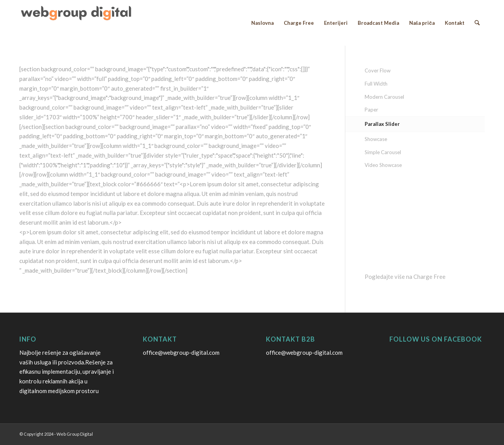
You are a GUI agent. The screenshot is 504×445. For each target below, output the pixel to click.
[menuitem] (262, 23)
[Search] (477, 23)
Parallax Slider (382, 124)
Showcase (376, 139)
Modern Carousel (384, 97)
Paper (371, 110)
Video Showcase (383, 165)
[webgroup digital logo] (77, 23)
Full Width (376, 84)
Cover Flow (378, 70)
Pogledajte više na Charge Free (405, 277)
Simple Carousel (383, 152)
